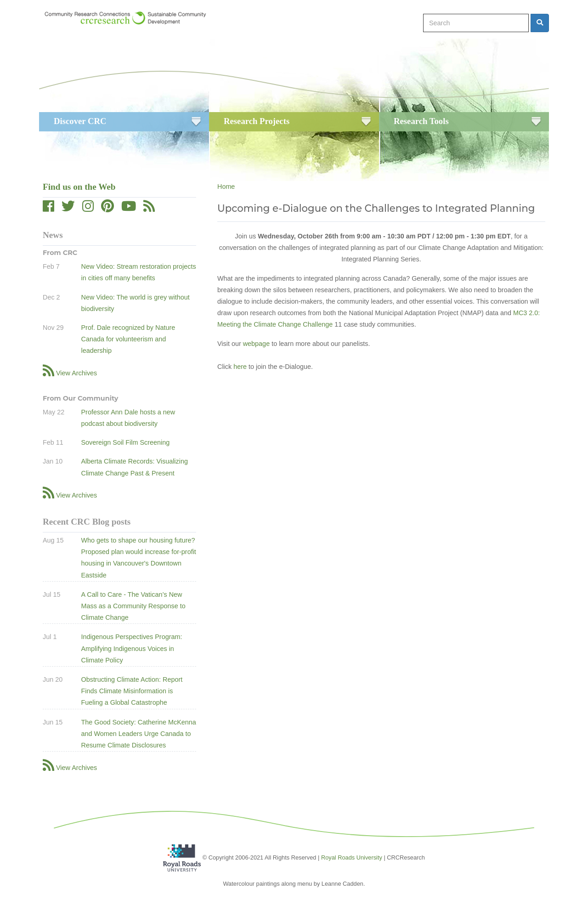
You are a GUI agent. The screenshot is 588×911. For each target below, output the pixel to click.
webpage (256, 344)
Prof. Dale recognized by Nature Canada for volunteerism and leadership (128, 339)
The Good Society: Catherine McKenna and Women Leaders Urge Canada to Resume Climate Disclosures (138, 734)
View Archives (76, 373)
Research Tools (421, 121)
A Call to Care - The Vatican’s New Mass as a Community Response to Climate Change (133, 606)
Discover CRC (80, 121)
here (240, 367)
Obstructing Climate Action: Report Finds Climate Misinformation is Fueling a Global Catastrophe (132, 691)
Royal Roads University (352, 857)
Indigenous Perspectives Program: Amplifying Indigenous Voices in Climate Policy (131, 648)
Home (226, 187)
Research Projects (257, 121)
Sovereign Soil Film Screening (125, 442)
